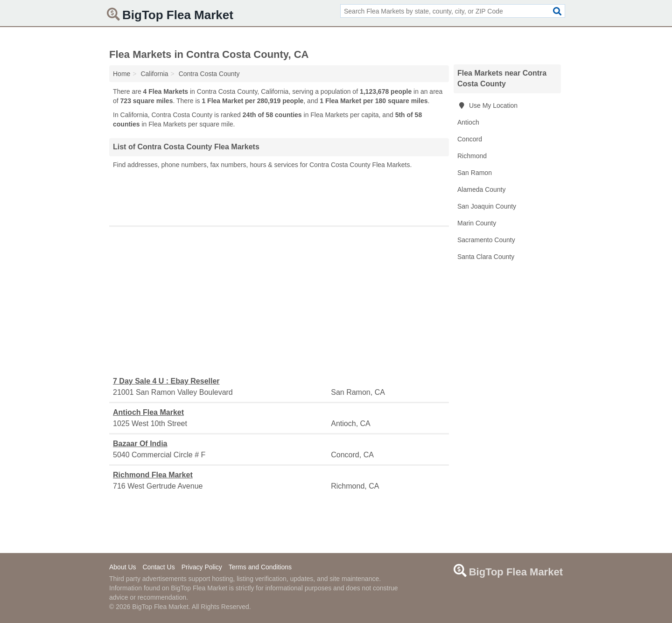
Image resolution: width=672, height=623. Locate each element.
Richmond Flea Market (153, 475)
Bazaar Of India (140, 444)
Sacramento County (486, 240)
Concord (470, 139)
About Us (123, 567)
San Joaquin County (487, 206)
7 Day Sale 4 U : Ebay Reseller (166, 381)
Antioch (468, 122)
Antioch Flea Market (148, 412)
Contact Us (158, 567)
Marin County (477, 223)
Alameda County (482, 189)
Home (122, 74)
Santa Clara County (486, 257)
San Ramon (475, 173)
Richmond (472, 156)
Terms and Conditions (260, 567)
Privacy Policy (202, 567)
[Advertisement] (279, 195)
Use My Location (487, 105)
